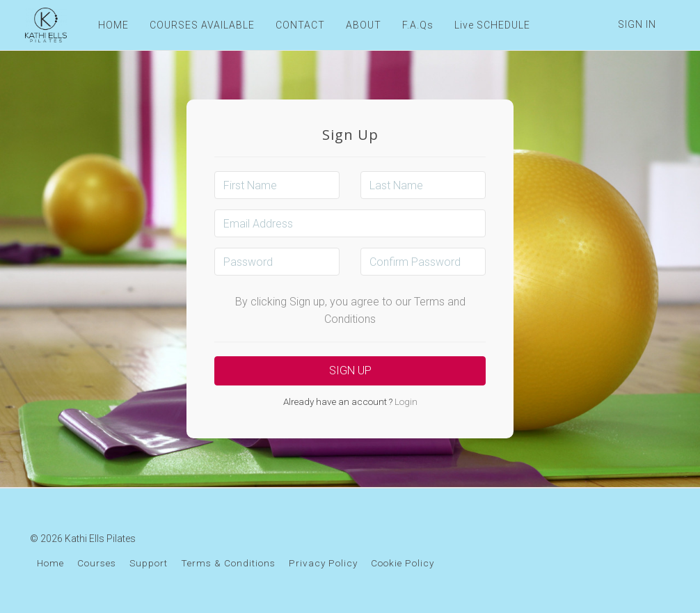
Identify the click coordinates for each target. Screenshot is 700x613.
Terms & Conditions (228, 563)
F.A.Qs (416, 25)
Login (405, 401)
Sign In (637, 24)
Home (50, 563)
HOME (111, 25)
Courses (97, 563)
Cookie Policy (403, 563)
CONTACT (298, 25)
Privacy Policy (323, 563)
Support (149, 563)
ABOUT (361, 25)
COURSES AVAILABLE (200, 25)
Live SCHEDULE (490, 25)
